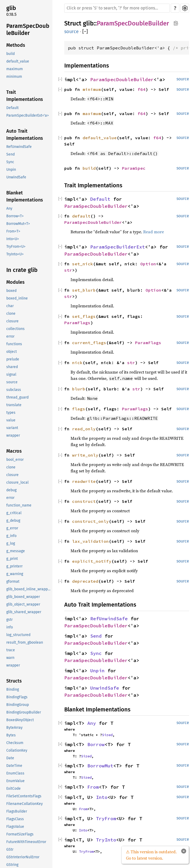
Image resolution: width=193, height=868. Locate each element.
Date (10, 758)
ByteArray (14, 728)
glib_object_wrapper (23, 604)
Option (148, 264)
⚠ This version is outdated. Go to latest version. (151, 855)
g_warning (15, 574)
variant (12, 428)
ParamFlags (77, 323)
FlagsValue (15, 827)
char (10, 306)
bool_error (15, 460)
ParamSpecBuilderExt (118, 247)
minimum (14, 77)
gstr (9, 620)
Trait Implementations (25, 96)
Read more (154, 232)
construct (84, 501)
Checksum (15, 743)
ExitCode (14, 789)
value (11, 420)
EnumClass (15, 773)
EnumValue (15, 781)
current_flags (89, 343)
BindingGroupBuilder (24, 712)
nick (77, 363)
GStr (10, 849)
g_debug (13, 521)
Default (12, 108)
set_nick (83, 264)
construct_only (90, 521)
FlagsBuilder (17, 811)
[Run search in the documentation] (117, 8)
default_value (18, 61)
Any (9, 208)
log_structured (18, 635)
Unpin (11, 170)
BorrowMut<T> (18, 224)
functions (14, 344)
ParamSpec (134, 168)
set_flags (84, 316)
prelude (13, 359)
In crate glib (22, 270)
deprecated (85, 581)
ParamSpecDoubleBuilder (28, 30)
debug (11, 490)
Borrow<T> (15, 216)
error (10, 336)
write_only (85, 455)
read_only (84, 429)
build (10, 54)
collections (15, 329)
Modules (15, 282)
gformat (13, 582)
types (11, 413)
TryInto (106, 840)
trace (11, 650)
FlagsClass (15, 819)
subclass (14, 390)
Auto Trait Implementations (25, 135)
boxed (11, 291)
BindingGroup (18, 705)
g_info (11, 536)
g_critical (14, 513)
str (68, 270)
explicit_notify (92, 561)
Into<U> (13, 239)
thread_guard (17, 397)
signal (11, 374)
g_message (16, 551)
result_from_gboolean (25, 642)
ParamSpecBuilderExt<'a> (28, 115)
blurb (79, 389)
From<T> (13, 231)
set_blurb (84, 290)
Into (102, 797)
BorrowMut (100, 766)
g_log (11, 543)
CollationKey (17, 750)
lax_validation (90, 541)
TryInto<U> (15, 254)
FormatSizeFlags (20, 834)
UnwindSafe (16, 177)
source (12, 382)
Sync (10, 162)
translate (14, 405)
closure (12, 321)
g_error (12, 528)
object (12, 352)
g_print (12, 559)
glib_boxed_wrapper (23, 597)
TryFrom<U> (16, 247)
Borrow (96, 744)
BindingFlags (17, 697)
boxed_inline (17, 298)
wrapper (13, 435)
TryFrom (106, 818)
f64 (142, 89)
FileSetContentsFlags (24, 796)
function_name (19, 505)
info (10, 627)
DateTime (14, 766)
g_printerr (14, 566)
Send (10, 154)
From (93, 787)
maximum (15, 69)
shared (12, 367)
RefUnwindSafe (19, 147)
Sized (107, 735)
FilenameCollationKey (25, 804)
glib (11, 8)
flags (79, 409)
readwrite (84, 481)
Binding (13, 689)
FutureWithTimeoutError (26, 842)
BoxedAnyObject (20, 720)
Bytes (11, 735)
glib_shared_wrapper (24, 612)
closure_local (17, 482)
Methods (16, 45)
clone (11, 314)
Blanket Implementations (25, 196)
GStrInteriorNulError (23, 857)
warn (10, 658)
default (81, 216)
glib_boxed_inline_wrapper (29, 589)
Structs (14, 681)
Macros (14, 451)
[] (85, 32)
